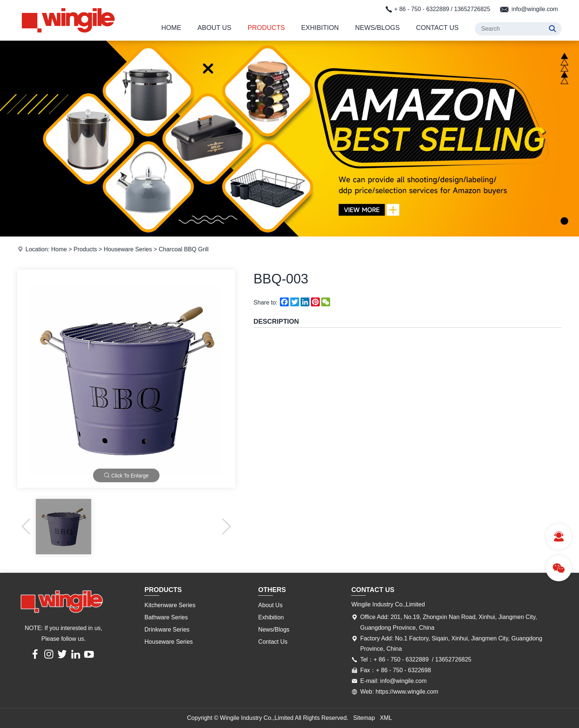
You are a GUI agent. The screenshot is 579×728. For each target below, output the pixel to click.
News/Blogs (378, 28)
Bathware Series (166, 617)
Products (266, 28)
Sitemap (364, 718)
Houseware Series (128, 249)
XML (386, 718)
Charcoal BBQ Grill (184, 249)
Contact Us (437, 28)
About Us (215, 28)
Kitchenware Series (170, 605)
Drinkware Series (167, 630)
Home (171, 28)
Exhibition (320, 28)
